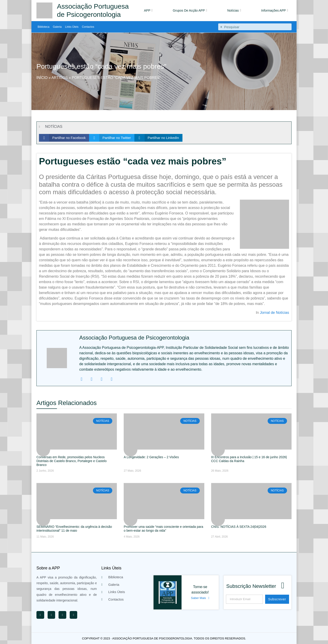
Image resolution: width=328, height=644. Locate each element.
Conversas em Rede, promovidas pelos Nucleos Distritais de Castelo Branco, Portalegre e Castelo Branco (72, 461)
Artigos (60, 78)
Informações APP (275, 10)
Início (42, 78)
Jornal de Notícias (274, 313)
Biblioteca (44, 27)
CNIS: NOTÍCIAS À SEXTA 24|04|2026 (239, 527)
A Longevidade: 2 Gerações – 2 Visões (151, 457)
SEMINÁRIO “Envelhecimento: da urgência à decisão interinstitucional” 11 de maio (74, 529)
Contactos (88, 27)
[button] (64, 138)
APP (148, 10)
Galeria (57, 27)
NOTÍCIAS (54, 127)
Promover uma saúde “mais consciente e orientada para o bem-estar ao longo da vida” (163, 529)
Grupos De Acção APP (190, 10)
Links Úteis (72, 27)
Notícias (234, 10)
